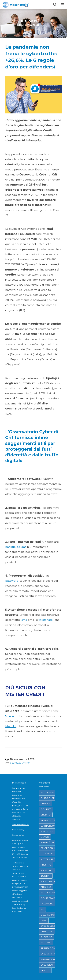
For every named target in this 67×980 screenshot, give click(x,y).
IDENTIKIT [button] (46, 876)
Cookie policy (18, 835)
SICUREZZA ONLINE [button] (51, 792)
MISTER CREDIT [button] (49, 859)
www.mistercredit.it (21, 825)
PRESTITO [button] (46, 865)
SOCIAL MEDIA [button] (49, 881)
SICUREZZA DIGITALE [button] (52, 898)
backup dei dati (16, 547)
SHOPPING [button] (46, 937)
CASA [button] (44, 920)
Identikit (11, 726)
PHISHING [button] (46, 887)
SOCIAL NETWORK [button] (51, 870)
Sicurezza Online (20, 763)
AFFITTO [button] (45, 970)
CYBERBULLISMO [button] (50, 926)
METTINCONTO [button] (49, 831)
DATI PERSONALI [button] (50, 826)
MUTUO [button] (45, 837)
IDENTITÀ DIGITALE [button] (51, 842)
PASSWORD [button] (47, 904)
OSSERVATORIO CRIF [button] (52, 915)
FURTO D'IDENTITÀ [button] (51, 798)
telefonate (46, 620)
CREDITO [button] (46, 815)
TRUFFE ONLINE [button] (49, 848)
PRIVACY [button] (45, 804)
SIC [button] (42, 909)
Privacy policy (18, 830)
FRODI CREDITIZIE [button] (50, 854)
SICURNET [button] (46, 809)
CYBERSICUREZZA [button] (50, 965)
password (12, 581)
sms (24, 620)
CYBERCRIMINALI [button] (50, 954)
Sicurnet (11, 716)
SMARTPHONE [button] (48, 959)
